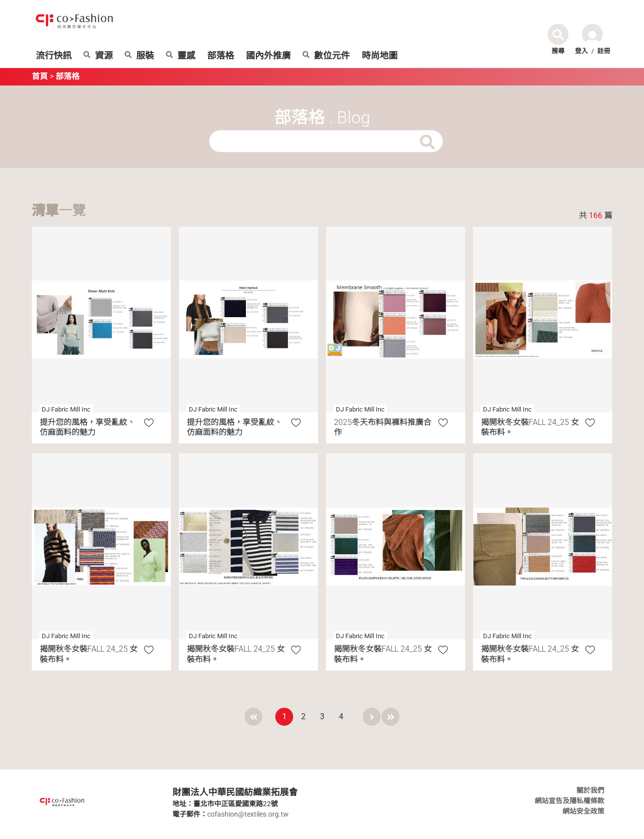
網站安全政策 (583, 811)
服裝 (139, 56)
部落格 (221, 56)
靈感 (181, 56)
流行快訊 (54, 56)
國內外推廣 (268, 56)
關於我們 (590, 790)
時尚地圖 (380, 56)
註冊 (604, 51)
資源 (98, 56)
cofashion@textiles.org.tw (248, 814)
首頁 (40, 76)
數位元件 (326, 56)
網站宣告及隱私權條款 (569, 801)
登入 (581, 51)
